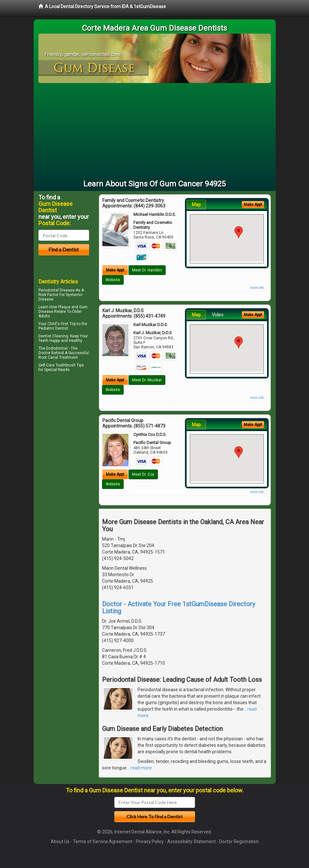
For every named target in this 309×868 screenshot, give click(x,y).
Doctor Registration (239, 842)
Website (113, 280)
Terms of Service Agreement (103, 842)
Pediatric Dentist (53, 328)
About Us (60, 842)
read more (141, 768)
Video (218, 315)
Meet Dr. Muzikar (147, 380)
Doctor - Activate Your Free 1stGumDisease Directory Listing (179, 608)
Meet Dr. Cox (143, 474)
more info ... (259, 288)
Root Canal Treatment (58, 357)
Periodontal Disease (57, 290)
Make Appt (115, 270)
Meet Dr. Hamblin (147, 270)
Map (196, 205)
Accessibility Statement (191, 842)
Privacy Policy (150, 842)
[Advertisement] (155, 132)
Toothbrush (66, 365)
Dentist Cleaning (53, 336)
